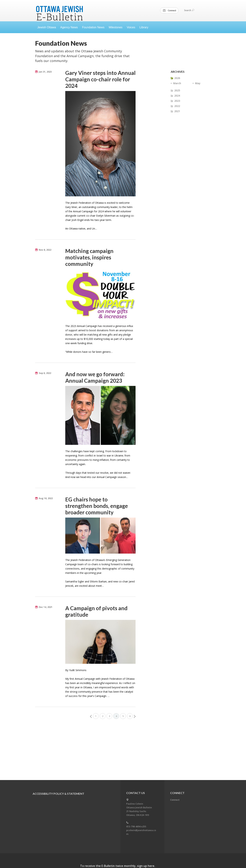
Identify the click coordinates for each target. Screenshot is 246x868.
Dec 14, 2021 (46, 607)
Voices (131, 27)
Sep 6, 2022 (45, 373)
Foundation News (93, 27)
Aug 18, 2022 (46, 498)
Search (189, 10)
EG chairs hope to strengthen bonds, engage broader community (97, 506)
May (198, 83)
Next (135, 716)
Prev (91, 716)
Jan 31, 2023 (45, 72)
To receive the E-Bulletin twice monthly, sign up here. (118, 866)
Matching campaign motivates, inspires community (89, 257)
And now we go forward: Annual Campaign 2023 (95, 377)
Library (144, 27)
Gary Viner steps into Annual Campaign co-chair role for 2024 (100, 79)
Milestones (115, 27)
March (177, 83)
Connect (169, 11)
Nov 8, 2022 (45, 250)
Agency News (69, 27)
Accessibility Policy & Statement (58, 794)
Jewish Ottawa (47, 27)
